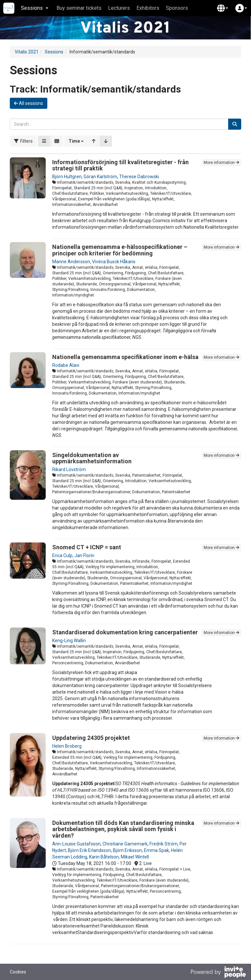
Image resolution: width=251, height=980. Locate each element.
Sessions (54, 52)
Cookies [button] (18, 972)
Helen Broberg (67, 746)
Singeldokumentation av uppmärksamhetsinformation (92, 458)
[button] (223, 8)
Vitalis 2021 (27, 52)
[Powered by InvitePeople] (218, 973)
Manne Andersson (71, 262)
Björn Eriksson (127, 850)
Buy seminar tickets (79, 8)
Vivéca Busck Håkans (114, 262)
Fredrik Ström (164, 844)
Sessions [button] (35, 8)
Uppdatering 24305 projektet (91, 738)
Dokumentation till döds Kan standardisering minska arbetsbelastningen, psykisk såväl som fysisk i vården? (123, 829)
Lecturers (119, 8)
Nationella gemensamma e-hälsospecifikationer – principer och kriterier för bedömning (120, 250)
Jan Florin (84, 555)
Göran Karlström (100, 177)
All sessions (29, 103)
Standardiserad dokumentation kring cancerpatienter (125, 632)
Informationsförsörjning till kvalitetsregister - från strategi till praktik (120, 165)
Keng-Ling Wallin (69, 641)
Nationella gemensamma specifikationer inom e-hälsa (125, 357)
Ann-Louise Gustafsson (76, 844)
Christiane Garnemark (125, 844)
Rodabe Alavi (66, 365)
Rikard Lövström (69, 469)
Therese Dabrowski (139, 177)
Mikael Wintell (135, 857)
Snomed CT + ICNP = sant (87, 547)
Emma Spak (157, 850)
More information (221, 163)
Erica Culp (62, 555)
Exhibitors (148, 8)
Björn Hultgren (67, 177)
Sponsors (177, 8)
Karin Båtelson (104, 857)
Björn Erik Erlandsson (89, 850)
